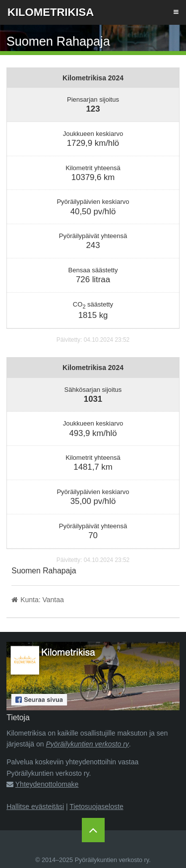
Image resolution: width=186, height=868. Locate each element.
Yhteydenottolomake (47, 784)
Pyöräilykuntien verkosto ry (88, 744)
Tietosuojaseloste (96, 806)
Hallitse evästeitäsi (35, 806)
